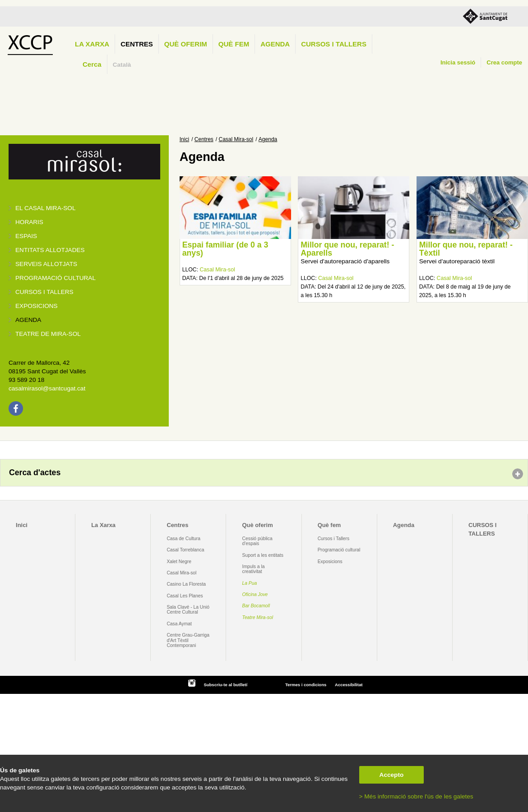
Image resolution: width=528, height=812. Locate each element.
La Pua (250, 583)
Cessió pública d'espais (257, 541)
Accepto (392, 775)
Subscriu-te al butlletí (225, 685)
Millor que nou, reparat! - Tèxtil (466, 249)
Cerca (92, 64)
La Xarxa (92, 44)
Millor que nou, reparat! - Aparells (347, 249)
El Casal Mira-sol (45, 208)
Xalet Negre (179, 562)
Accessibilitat (349, 685)
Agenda (275, 44)
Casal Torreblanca (185, 550)
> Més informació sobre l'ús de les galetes (416, 796)
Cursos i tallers (44, 292)
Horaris (29, 222)
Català (122, 65)
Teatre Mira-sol (258, 617)
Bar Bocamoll (256, 606)
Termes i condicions (306, 685)
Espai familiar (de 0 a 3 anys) (225, 249)
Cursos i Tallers (333, 539)
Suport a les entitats (263, 555)
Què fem (234, 44)
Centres (137, 44)
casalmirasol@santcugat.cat (47, 388)
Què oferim (186, 44)
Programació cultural (56, 278)
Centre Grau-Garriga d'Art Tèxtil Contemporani (188, 640)
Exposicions (37, 306)
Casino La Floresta (186, 584)
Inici (184, 139)
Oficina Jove (255, 594)
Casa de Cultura (183, 539)
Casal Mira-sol (236, 139)
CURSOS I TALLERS (334, 44)
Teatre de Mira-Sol (48, 334)
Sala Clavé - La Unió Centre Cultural (188, 610)
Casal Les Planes (185, 596)
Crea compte (504, 62)
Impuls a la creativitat (254, 569)
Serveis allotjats (46, 264)
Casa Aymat (179, 624)
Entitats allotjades (50, 250)
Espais (26, 236)
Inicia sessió (458, 62)
